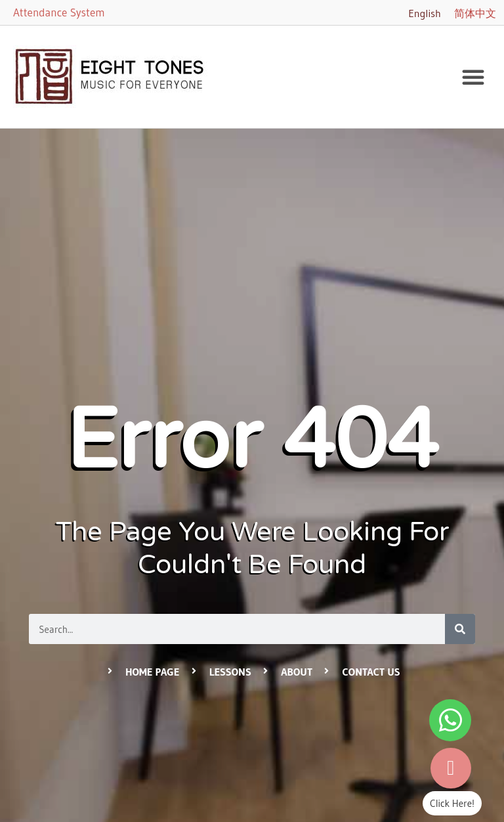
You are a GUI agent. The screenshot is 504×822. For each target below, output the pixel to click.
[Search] (460, 629)
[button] (473, 77)
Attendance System (59, 12)
